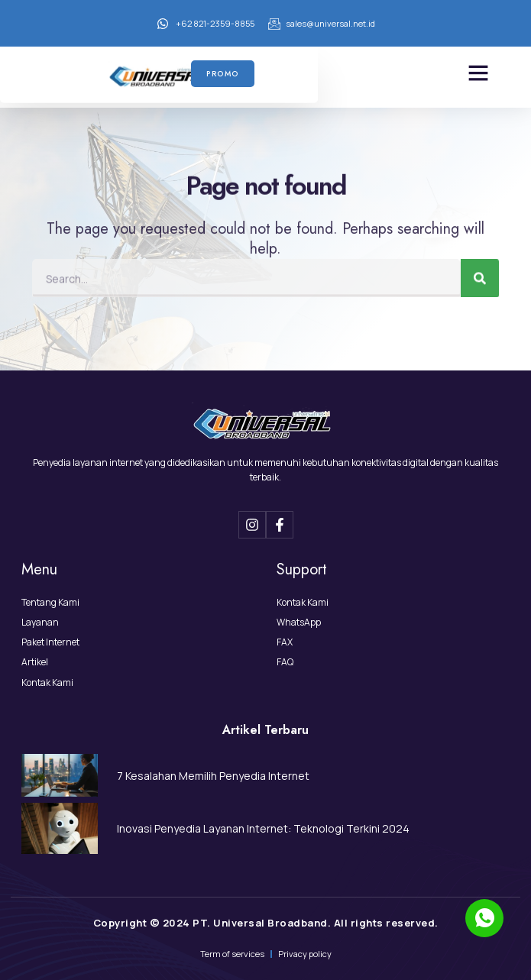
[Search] (480, 272)
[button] (478, 73)
